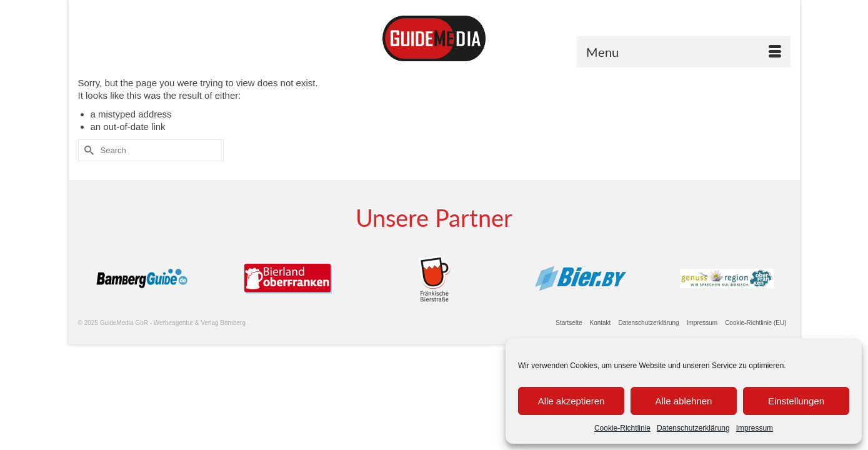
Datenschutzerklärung (693, 428)
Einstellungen (796, 401)
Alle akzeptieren (571, 401)
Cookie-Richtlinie (622, 428)
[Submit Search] (87, 150)
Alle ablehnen (684, 401)
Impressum (755, 428)
